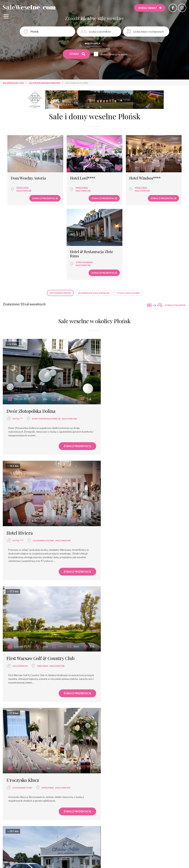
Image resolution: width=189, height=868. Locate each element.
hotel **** (113, 330)
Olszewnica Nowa (138, 330)
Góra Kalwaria (160, 179)
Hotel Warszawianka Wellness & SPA (137, 673)
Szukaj (77, 54)
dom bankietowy (117, 449)
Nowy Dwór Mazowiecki (46, 330)
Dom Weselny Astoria (26, 169)
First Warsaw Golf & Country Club (40, 442)
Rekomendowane (60, 210)
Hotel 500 (110, 796)
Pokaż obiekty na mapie (115, 54)
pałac (110, 565)
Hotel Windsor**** (115, 169)
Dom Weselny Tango (26, 673)
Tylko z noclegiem (128, 210)
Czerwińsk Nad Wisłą (49, 565)
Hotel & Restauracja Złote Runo (162, 171)
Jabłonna (42, 449)
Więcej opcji (95, 43)
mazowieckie (21, 182)
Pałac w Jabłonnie (118, 557)
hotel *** (18, 330)
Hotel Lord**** (66, 169)
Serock (131, 681)
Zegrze (130, 804)
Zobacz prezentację (29, 189)
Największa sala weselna (94, 210)
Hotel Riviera (114, 322)
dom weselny (20, 565)
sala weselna (20, 449)
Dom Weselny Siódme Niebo (34, 557)
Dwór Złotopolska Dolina (31, 322)
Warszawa (20, 179)
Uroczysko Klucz (117, 442)
